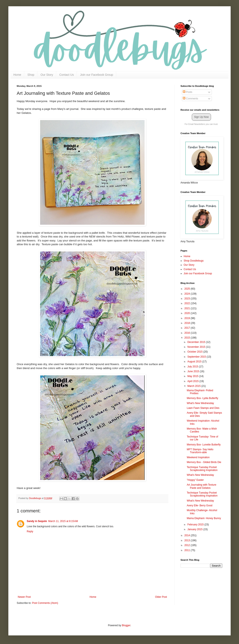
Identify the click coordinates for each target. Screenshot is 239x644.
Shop (31, 75)
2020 (188, 313)
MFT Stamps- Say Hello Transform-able (200, 451)
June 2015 (194, 371)
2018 (188, 323)
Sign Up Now (201, 117)
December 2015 (197, 342)
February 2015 (196, 525)
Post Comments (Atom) (45, 603)
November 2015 (197, 347)
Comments (190, 99)
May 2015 (193, 376)
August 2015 (195, 362)
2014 (188, 535)
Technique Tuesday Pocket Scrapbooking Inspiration (202, 469)
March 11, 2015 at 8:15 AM (63, 521)
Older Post (161, 597)
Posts (188, 92)
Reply (30, 531)
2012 (188, 545)
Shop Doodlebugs (194, 261)
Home (17, 75)
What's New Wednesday (200, 403)
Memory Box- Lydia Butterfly (202, 398)
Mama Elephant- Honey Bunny (204, 518)
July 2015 (193, 367)
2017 (188, 328)
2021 (188, 308)
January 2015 (195, 529)
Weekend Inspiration (198, 457)
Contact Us (67, 75)
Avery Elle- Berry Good (200, 505)
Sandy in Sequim (37, 521)
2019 (188, 318)
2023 (188, 299)
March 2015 (194, 386)
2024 (188, 294)
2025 (188, 289)
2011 (188, 550)
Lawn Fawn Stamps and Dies (203, 408)
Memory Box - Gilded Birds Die (204, 462)
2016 (188, 333)
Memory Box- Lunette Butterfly (204, 445)
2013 (188, 540)
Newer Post (24, 597)
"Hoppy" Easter (195, 480)
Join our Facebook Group (97, 75)
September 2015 (197, 357)
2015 (188, 338)
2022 (188, 303)
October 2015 (195, 352)
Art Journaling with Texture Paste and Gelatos (201, 486)
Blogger (126, 625)
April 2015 (193, 381)
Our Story (47, 75)
